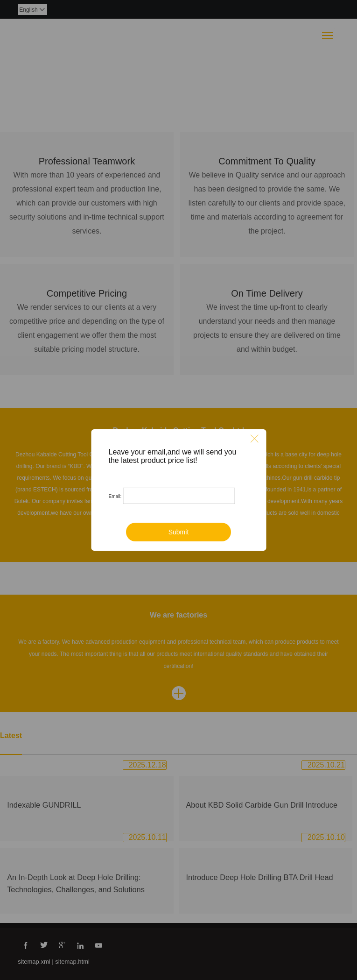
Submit (179, 532)
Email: (115, 496)
